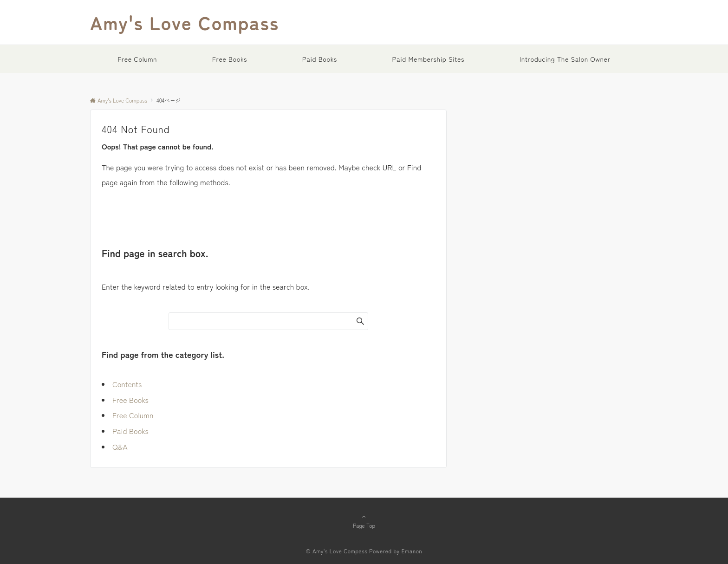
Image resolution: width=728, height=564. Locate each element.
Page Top (364, 521)
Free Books (130, 400)
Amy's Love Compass (185, 22)
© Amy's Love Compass (337, 551)
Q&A (120, 447)
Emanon (412, 551)
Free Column (133, 415)
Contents (127, 384)
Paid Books (130, 431)
